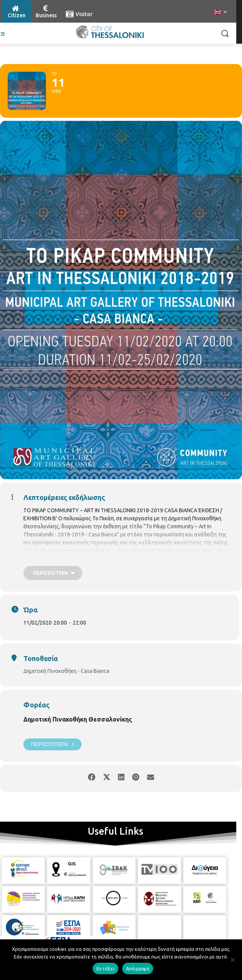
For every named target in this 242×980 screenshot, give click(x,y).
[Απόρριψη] (232, 960)
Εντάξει (105, 968)
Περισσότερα (52, 744)
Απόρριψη (138, 968)
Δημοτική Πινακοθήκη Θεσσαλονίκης (78, 719)
